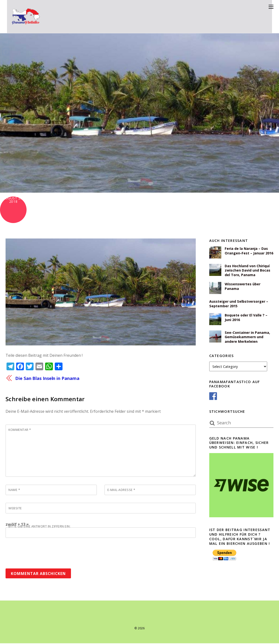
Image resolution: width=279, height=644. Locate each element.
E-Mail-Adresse (121, 490)
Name (14, 490)
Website (15, 509)
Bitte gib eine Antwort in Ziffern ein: (40, 527)
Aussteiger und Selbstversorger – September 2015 (239, 304)
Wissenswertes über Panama (243, 287)
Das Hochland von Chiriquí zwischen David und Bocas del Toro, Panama (248, 270)
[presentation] (42, 552)
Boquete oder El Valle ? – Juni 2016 (246, 318)
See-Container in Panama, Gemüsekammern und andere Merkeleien (248, 337)
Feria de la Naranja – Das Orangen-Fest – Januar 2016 (249, 251)
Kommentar (20, 430)
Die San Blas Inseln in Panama (48, 378)
